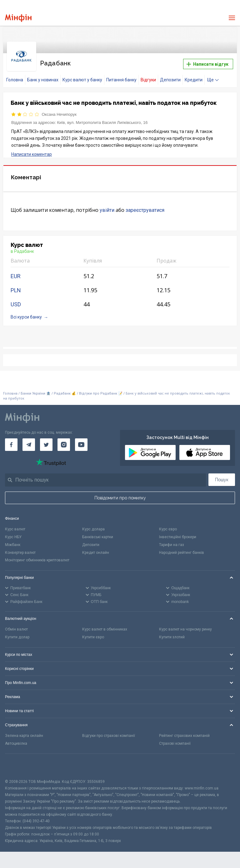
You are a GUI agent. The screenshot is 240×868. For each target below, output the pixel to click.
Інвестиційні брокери (178, 533)
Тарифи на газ (172, 541)
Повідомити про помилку (120, 494)
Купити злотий (172, 633)
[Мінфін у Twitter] (46, 441)
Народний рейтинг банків (182, 549)
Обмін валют (16, 625)
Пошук (222, 476)
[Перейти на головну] (18, 18)
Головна (15, 76)
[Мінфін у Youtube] (81, 441)
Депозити (170, 76)
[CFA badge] (19, 762)
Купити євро (93, 633)
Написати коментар (32, 151)
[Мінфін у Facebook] (11, 441)
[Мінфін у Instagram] (64, 441)
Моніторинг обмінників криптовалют (37, 556)
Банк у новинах (43, 76)
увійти (107, 206)
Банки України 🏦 (36, 389)
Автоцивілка (16, 739)
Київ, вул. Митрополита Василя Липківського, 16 (102, 119)
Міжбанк (13, 541)
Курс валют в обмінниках (105, 625)
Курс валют (15, 525)
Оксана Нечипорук (59, 111)
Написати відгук (207, 62)
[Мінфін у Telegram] (29, 441)
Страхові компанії (175, 739)
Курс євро (168, 525)
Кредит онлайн (96, 549)
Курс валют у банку (82, 76)
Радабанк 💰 (65, 389)
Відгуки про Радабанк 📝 (101, 389)
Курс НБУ (13, 533)
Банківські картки (98, 533)
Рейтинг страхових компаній (184, 732)
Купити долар (17, 633)
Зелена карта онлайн (24, 732)
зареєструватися (145, 206)
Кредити (194, 76)
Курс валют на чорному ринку (185, 625)
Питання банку (121, 76)
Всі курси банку (26, 313)
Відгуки (148, 76)
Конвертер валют (20, 549)
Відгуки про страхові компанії (109, 732)
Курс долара (93, 525)
